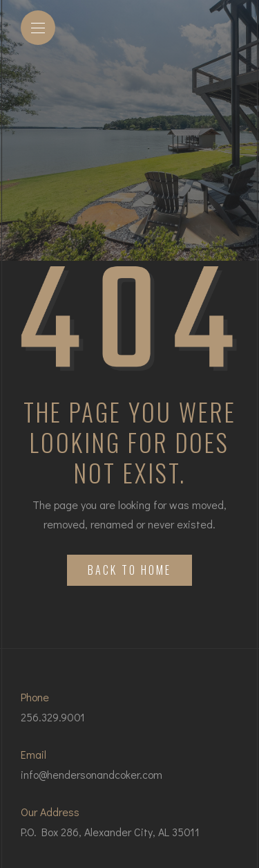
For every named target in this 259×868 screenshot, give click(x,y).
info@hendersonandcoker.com (92, 774)
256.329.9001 (53, 717)
